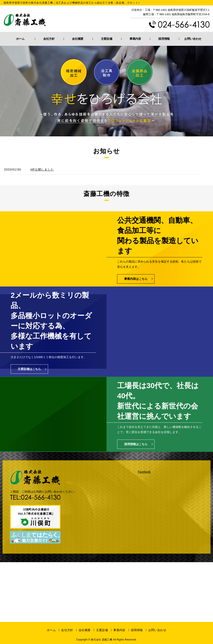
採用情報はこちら (136, 444)
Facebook (144, 472)
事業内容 (135, 39)
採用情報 (164, 39)
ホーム (20, 39)
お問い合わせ (193, 39)
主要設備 (107, 39)
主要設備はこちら (29, 369)
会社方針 (49, 39)
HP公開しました (42, 169)
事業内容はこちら (136, 279)
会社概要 (78, 39)
